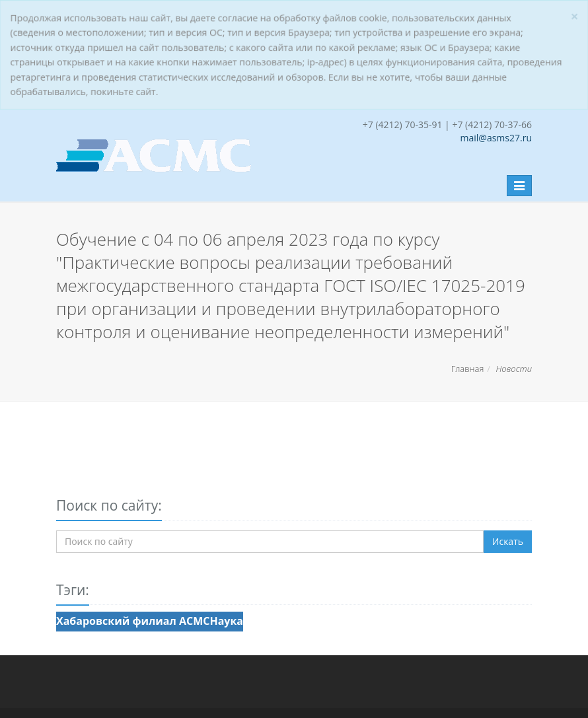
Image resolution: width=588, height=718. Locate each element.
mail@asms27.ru (496, 138)
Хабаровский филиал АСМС (133, 621)
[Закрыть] (575, 16)
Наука (226, 621)
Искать (508, 541)
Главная (468, 369)
